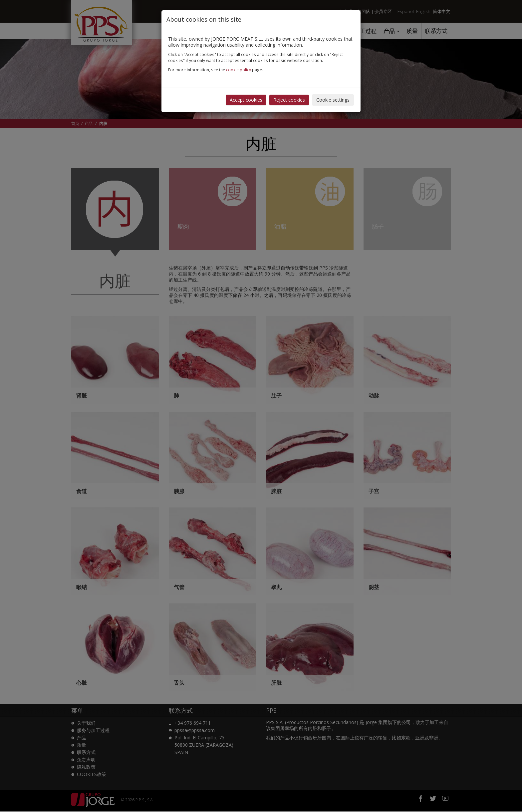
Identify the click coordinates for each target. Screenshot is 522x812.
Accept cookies (246, 100)
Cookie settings (333, 100)
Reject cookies (289, 100)
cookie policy (239, 70)
